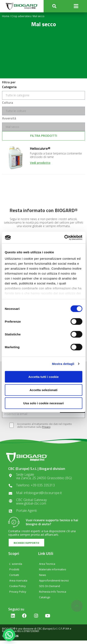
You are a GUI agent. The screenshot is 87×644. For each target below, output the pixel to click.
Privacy (46, 427)
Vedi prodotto (40, 163)
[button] (54, 6)
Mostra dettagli (63, 364)
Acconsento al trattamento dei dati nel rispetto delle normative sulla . (42, 426)
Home (6, 16)
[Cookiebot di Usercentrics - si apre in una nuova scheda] (64, 238)
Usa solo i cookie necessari (44, 403)
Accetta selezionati (43, 390)
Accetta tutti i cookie (43, 377)
